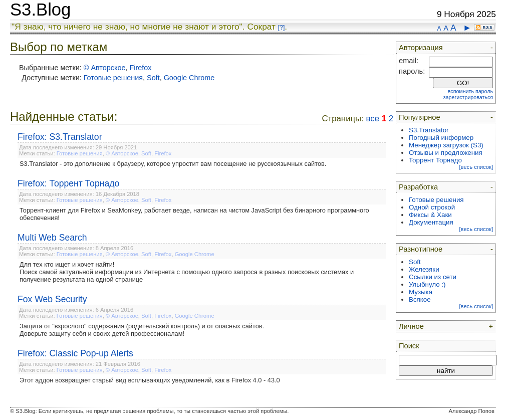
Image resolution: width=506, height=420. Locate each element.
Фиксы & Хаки (430, 215)
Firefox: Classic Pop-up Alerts (75, 353)
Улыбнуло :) (427, 284)
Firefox (140, 68)
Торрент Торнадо (435, 160)
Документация (431, 222)
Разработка (418, 187)
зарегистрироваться (468, 97)
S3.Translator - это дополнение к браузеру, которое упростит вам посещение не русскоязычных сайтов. (173, 164)
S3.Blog (40, 10)
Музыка (421, 292)
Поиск (409, 346)
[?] (281, 28)
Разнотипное (421, 249)
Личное (411, 326)
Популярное (420, 117)
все (373, 119)
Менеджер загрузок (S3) (446, 145)
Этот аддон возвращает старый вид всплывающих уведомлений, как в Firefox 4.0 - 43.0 (150, 380)
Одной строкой (432, 207)
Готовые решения (113, 78)
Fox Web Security (52, 299)
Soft (153, 78)
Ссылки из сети (433, 277)
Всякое (420, 299)
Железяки (424, 269)
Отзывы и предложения (446, 153)
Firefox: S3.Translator (60, 137)
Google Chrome (189, 78)
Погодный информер (441, 138)
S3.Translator (429, 130)
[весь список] (476, 167)
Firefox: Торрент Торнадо (68, 183)
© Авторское (105, 68)
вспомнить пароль (470, 91)
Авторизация (421, 48)
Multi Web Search (52, 238)
